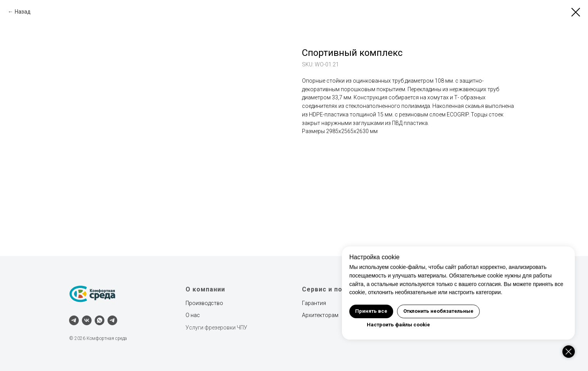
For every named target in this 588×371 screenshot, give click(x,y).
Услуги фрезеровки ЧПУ (216, 328)
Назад (23, 12)
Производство (204, 303)
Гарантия (314, 303)
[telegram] (74, 320)
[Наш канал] (112, 320)
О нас (193, 315)
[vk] (87, 320)
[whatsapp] (100, 320)
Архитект (313, 315)
